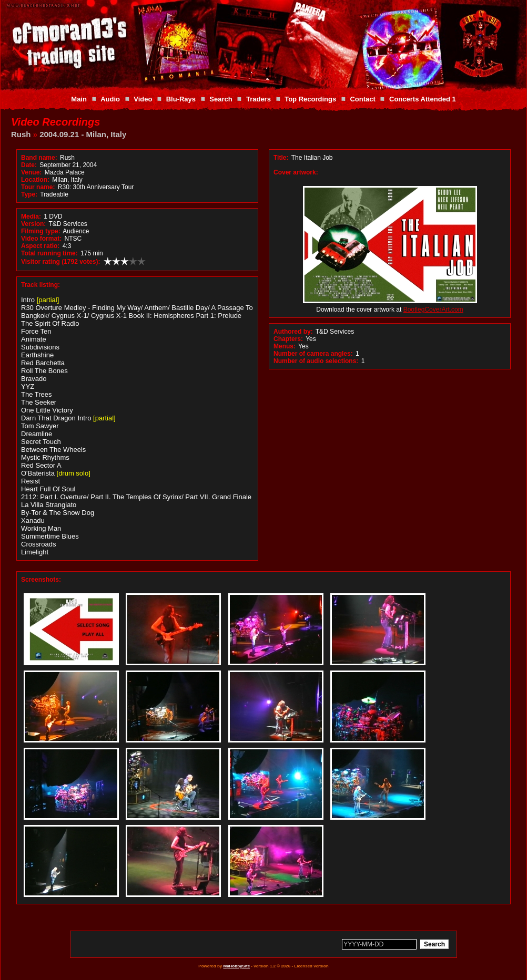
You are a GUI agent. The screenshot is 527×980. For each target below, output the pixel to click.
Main (79, 99)
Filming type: (41, 231)
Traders (259, 99)
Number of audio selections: (316, 361)
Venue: (31, 172)
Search (221, 99)
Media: (31, 216)
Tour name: (38, 187)
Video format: (41, 239)
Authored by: (293, 332)
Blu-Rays (181, 99)
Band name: (39, 158)
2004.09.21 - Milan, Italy (83, 134)
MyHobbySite (236, 966)
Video (143, 99)
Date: (29, 165)
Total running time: (49, 253)
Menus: (285, 346)
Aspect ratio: (40, 246)
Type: (29, 194)
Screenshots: (41, 580)
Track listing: (40, 285)
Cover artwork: (296, 172)
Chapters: (288, 339)
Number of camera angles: (313, 354)
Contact (362, 99)
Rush (21, 134)
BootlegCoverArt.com (433, 310)
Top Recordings (310, 99)
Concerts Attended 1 (423, 99)
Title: (282, 158)
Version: (33, 224)
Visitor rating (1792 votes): (61, 262)
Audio (110, 99)
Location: (35, 180)
